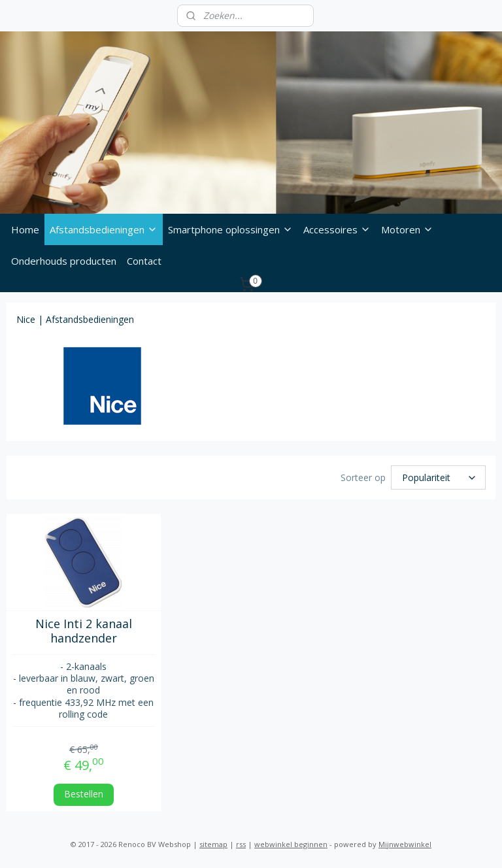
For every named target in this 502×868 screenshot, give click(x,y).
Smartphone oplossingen (230, 229)
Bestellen (84, 794)
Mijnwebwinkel (405, 844)
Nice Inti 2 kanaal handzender (84, 631)
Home (25, 229)
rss (241, 844)
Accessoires (337, 229)
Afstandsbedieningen (104, 229)
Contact (144, 261)
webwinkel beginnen (291, 844)
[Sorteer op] (438, 478)
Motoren (407, 229)
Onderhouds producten (64, 261)
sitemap (213, 844)
